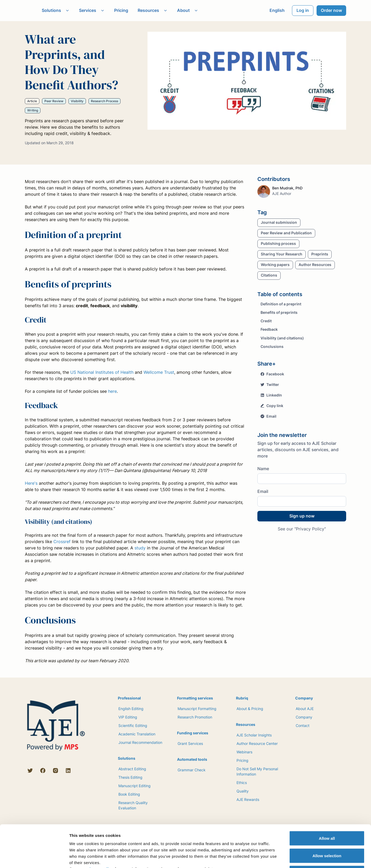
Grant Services (190, 743)
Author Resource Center (257, 743)
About (188, 10)
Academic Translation (137, 734)
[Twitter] (30, 771)
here (112, 391)
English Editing (131, 709)
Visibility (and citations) (282, 338)
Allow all (327, 799)
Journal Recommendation (140, 742)
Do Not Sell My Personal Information (257, 771)
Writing (33, 110)
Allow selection (327, 816)
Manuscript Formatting (197, 709)
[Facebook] (43, 771)
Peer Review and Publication (286, 233)
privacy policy (99, 829)
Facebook (272, 374)
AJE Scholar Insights (254, 735)
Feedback (269, 329)
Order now (331, 10)
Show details (277, 858)
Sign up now (302, 516)
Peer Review (54, 101)
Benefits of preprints (279, 312)
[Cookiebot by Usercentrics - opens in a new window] (34, 858)
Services (92, 10)
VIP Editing (128, 717)
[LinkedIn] (68, 771)
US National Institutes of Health (102, 372)
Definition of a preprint (281, 304)
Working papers (275, 265)
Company (304, 717)
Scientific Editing (133, 725)
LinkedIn (271, 395)
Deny (327, 833)
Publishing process (278, 243)
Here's (31, 483)
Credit (266, 321)
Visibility (77, 101)
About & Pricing (250, 709)
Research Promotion (195, 717)
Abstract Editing (132, 769)
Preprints (320, 254)
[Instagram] (55, 771)
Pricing (121, 10)
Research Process (105, 101)
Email (268, 416)
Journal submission (279, 222)
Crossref (62, 542)
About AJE (305, 709)
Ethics (242, 783)
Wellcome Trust (159, 372)
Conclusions (272, 346)
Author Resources (315, 265)
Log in (303, 10)
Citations (269, 275)
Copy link (272, 406)
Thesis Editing (130, 777)
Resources (153, 10)
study (140, 548)
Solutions (56, 10)
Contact (303, 725)
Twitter (270, 384)
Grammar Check (192, 770)
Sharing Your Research (282, 254)
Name (263, 469)
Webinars (244, 752)
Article (32, 101)
